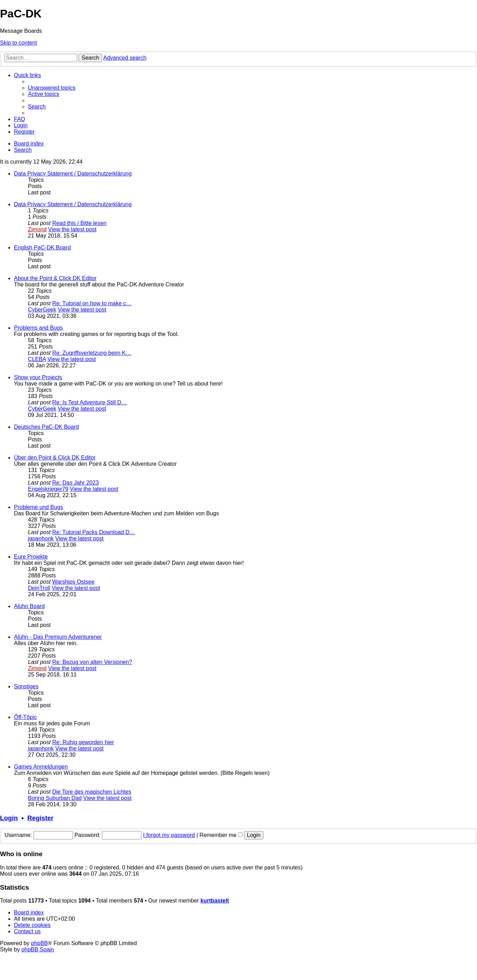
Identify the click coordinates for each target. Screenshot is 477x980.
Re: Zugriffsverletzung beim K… (91, 353)
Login (9, 818)
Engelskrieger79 (48, 489)
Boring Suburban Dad (55, 798)
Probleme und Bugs (39, 507)
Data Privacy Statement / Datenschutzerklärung (73, 174)
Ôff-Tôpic (25, 717)
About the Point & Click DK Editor (55, 278)
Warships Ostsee (73, 582)
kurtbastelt (215, 901)
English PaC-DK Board (42, 248)
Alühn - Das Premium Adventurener (58, 637)
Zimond (37, 229)
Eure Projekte (31, 557)
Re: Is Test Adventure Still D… (89, 402)
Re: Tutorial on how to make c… (92, 303)
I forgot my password (169, 835)
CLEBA (37, 359)
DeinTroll (39, 588)
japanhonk (41, 538)
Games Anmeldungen (41, 767)
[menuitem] (52, 88)
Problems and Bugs (38, 328)
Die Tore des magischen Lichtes (92, 792)
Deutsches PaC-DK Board (46, 427)
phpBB (39, 943)
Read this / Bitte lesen (79, 223)
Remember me (221, 835)
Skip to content (19, 43)
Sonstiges (26, 686)
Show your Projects (38, 377)
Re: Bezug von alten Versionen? (92, 662)
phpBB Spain (38, 949)
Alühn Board (29, 606)
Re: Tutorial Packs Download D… (93, 532)
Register (40, 818)
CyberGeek (42, 310)
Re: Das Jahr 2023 (75, 483)
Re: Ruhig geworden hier (83, 742)
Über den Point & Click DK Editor (55, 458)
